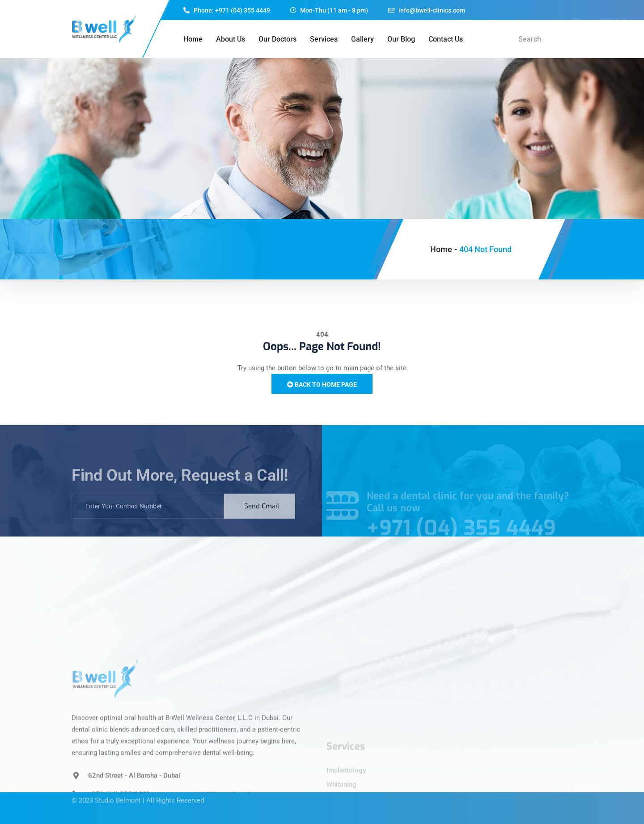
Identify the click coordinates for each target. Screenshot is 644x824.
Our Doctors (278, 39)
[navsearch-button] (568, 39)
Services (324, 39)
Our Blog (401, 39)
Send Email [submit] (262, 515)
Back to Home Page (322, 385)
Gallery (362, 39)
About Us (231, 39)
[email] (148, 515)
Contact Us (446, 39)
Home (193, 39)
